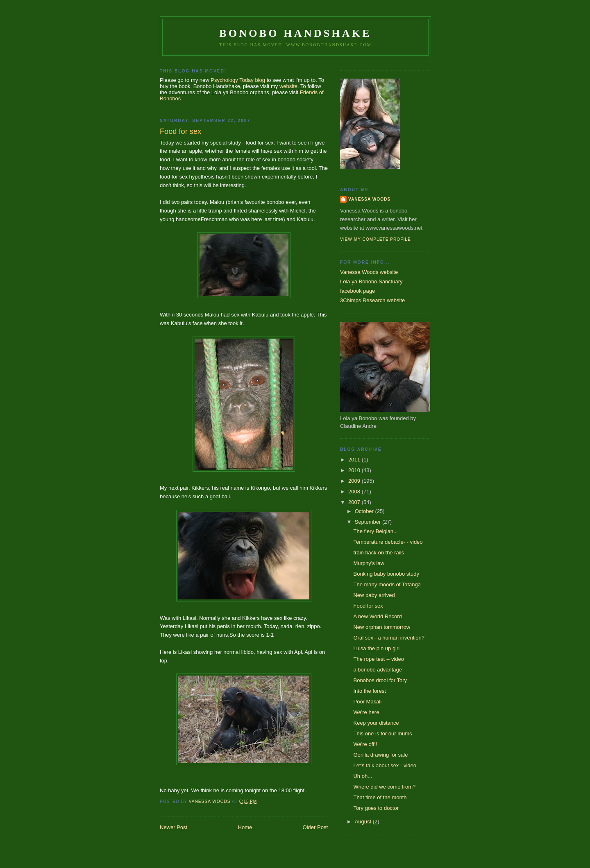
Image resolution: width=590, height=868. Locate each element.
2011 (355, 460)
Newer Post (174, 827)
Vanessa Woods (369, 199)
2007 (355, 502)
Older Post (315, 827)
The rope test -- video (379, 659)
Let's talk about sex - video (385, 765)
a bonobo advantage (378, 670)
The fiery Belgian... (375, 531)
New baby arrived (374, 595)
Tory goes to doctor (376, 808)
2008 (355, 492)
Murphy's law (369, 563)
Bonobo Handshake (295, 33)
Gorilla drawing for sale (380, 755)
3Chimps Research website (372, 300)
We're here (366, 712)
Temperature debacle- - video (388, 542)
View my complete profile (376, 239)
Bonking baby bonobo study (386, 574)
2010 (355, 470)
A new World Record (377, 616)
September (369, 522)
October (365, 511)
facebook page (357, 291)
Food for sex (368, 606)
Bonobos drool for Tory (380, 680)
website (288, 86)
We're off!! (365, 744)
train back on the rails (379, 553)
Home (245, 827)
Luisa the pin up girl (376, 648)
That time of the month (380, 797)
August (364, 822)
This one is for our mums (382, 734)
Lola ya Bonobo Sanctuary (371, 281)
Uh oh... (363, 776)
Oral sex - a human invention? (389, 638)
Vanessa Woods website (369, 272)
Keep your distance (376, 723)
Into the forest (370, 691)
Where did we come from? (384, 787)
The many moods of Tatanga (387, 584)
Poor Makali (367, 702)
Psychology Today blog (238, 80)
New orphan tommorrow (382, 627)
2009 (355, 481)
